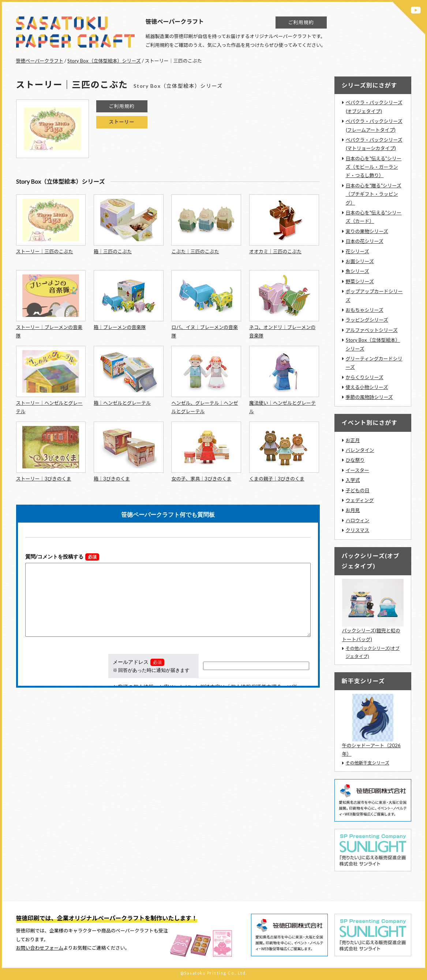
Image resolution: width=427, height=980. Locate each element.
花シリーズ (357, 251)
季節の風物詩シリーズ (369, 397)
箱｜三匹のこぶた (113, 251)
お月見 (353, 510)
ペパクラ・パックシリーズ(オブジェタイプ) (374, 107)
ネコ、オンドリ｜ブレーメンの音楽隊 (282, 331)
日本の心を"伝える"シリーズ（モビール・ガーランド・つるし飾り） (374, 167)
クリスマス (358, 530)
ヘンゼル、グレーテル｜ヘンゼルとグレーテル (205, 407)
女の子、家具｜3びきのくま (201, 479)
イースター (357, 470)
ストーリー (121, 122)
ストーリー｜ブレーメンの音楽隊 (49, 331)
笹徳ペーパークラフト (40, 61)
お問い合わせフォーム (40, 948)
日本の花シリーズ (365, 241)
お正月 (353, 440)
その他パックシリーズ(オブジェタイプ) (373, 652)
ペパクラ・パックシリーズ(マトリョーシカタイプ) (374, 144)
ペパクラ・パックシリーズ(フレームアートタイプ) (374, 125)
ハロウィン (358, 520)
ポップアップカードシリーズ (374, 296)
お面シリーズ (360, 261)
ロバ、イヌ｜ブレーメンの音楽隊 (204, 331)
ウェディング (360, 500)
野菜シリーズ (360, 281)
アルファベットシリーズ (372, 330)
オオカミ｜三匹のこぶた (275, 251)
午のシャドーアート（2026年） (372, 750)
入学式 (353, 480)
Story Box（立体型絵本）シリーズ (104, 61)
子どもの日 (358, 490)
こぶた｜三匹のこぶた (195, 251)
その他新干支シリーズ (368, 763)
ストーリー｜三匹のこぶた (45, 251)
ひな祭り (355, 460)
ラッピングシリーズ (367, 320)
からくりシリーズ (365, 377)
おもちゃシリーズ (365, 310)
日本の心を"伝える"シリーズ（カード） (374, 217)
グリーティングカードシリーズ (374, 363)
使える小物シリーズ (367, 387)
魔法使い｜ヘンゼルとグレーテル (282, 407)
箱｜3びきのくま (112, 479)
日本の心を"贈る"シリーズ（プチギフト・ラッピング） (374, 194)
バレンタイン (360, 450)
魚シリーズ (357, 271)
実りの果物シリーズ (367, 231)
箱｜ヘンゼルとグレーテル (122, 403)
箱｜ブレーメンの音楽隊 (120, 327)
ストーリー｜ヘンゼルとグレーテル (49, 407)
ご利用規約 (301, 22)
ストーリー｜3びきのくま (44, 479)
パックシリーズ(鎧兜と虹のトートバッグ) (371, 635)
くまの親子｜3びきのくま (277, 479)
